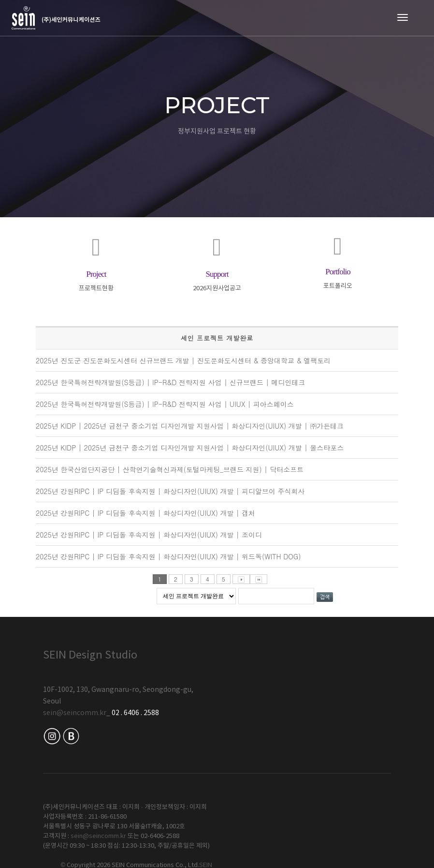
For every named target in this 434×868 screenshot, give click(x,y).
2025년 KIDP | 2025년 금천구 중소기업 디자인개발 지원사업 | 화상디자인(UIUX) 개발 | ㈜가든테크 (190, 426)
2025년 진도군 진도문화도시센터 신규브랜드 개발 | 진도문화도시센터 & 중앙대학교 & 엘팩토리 (183, 361)
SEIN (384, 773)
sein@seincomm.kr (75, 714)
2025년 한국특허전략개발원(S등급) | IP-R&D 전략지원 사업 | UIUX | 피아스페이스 (165, 404)
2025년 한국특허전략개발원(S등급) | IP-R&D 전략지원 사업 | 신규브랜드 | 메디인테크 (170, 383)
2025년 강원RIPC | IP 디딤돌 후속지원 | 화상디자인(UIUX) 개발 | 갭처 (145, 513)
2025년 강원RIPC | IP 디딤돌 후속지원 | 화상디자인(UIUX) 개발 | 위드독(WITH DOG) (168, 557)
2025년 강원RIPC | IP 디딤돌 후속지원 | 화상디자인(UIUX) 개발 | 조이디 (149, 535)
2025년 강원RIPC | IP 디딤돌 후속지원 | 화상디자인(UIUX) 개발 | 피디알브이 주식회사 (170, 492)
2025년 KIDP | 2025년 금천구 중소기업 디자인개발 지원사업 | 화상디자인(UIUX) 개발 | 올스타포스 (190, 448)
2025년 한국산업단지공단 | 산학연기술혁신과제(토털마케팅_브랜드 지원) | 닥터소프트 (170, 470)
